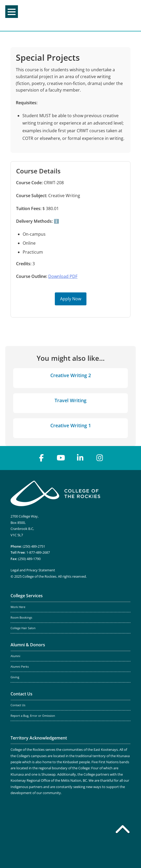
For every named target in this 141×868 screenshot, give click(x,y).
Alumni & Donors (28, 645)
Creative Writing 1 (71, 425)
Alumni (15, 656)
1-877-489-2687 (38, 552)
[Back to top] (123, 830)
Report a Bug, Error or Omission (33, 716)
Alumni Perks (20, 667)
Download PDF (63, 276)
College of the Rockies (69, 15)
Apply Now (71, 299)
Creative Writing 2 (71, 375)
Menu (12, 12)
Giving (15, 677)
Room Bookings (21, 618)
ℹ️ (56, 221)
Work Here (18, 607)
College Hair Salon (23, 628)
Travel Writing (70, 400)
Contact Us (21, 694)
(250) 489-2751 (34, 546)
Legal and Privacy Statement (33, 570)
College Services (27, 596)
